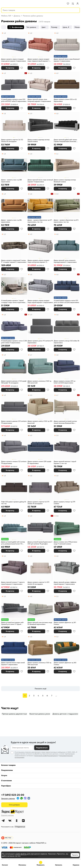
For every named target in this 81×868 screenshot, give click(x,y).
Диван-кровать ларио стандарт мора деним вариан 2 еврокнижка (14, 60)
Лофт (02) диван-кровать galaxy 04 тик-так (14, 503)
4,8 (5, 33)
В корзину (10, 68)
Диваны (17, 16)
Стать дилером (14, 805)
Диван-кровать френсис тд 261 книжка (65, 623)
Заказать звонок (8, 798)
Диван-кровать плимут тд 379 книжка (64, 503)
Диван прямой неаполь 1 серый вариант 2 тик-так (65, 462)
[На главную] (11, 4)
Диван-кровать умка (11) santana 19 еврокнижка (40, 342)
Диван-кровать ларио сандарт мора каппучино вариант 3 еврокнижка (39, 261)
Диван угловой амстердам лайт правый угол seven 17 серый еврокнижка (12, 623)
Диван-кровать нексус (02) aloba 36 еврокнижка (67, 342)
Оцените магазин (7, 815)
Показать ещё (40, 689)
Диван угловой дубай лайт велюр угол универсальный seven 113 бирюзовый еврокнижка (13, 543)
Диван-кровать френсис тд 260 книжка (65, 664)
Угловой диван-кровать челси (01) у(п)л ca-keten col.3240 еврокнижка (66, 301)
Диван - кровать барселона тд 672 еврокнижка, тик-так (66, 221)
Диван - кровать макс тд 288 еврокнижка (11, 181)
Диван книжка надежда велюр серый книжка (39, 141)
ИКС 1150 (8, 838)
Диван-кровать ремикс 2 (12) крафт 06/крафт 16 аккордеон (14, 382)
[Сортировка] (4, 27)
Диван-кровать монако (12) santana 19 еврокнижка (14, 462)
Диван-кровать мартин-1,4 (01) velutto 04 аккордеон (38, 583)
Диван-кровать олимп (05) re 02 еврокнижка (65, 100)
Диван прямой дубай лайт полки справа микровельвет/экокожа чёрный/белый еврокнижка (65, 141)
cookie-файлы (21, 854)
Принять (75, 855)
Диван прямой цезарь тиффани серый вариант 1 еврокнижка (65, 583)
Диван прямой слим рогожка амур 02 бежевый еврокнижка (40, 623)
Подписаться (42, 748)
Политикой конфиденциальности (46, 756)
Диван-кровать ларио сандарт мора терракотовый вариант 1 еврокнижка (39, 60)
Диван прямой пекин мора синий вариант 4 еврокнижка (13, 664)
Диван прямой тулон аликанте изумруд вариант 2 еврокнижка (65, 261)
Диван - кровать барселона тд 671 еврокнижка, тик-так (40, 221)
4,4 (57, 154)
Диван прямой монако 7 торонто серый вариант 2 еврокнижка (13, 583)
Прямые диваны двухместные (14, 714)
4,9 (5, 73)
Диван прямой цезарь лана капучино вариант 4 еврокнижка (39, 100)
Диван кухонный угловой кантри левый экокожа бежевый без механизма (65, 422)
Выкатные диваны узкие (40, 714)
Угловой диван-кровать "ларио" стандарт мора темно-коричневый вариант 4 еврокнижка (14, 301)
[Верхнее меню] (3, 4)
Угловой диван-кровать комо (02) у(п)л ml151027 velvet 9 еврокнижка (14, 100)
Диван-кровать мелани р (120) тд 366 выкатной (39, 664)
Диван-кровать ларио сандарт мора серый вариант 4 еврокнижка (40, 301)
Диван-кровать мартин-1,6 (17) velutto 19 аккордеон (38, 503)
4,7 (31, 355)
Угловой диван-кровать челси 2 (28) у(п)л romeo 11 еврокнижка (14, 342)
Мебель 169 (6, 16)
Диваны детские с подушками (65, 714)
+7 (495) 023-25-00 (13, 795)
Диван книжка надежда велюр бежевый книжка (65, 181)
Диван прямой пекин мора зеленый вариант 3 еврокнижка (40, 181)
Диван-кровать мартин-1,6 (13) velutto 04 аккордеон (12, 141)
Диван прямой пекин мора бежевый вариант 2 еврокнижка (67, 60)
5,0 (57, 194)
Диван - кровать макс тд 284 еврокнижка (11, 221)
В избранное (22, 68)
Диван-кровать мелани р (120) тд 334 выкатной (39, 382)
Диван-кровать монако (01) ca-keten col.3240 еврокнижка (65, 382)
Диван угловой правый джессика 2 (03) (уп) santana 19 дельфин (40, 543)
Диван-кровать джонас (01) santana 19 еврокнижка (14, 422)
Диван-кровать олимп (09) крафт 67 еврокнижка (39, 462)
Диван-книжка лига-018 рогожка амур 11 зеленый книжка (65, 543)
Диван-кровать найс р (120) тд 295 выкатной (40, 422)
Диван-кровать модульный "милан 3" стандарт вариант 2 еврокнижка (14, 261)
